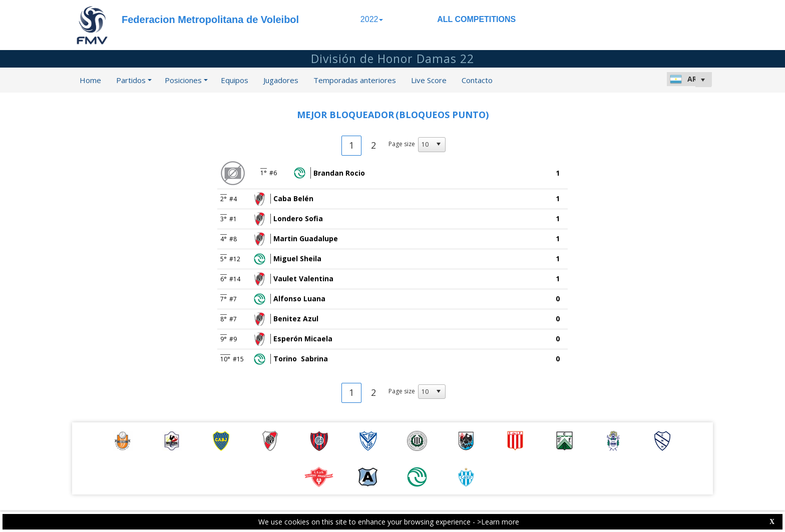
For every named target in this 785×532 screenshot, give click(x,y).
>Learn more (498, 522)
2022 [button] (372, 19)
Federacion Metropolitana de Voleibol (210, 20)
